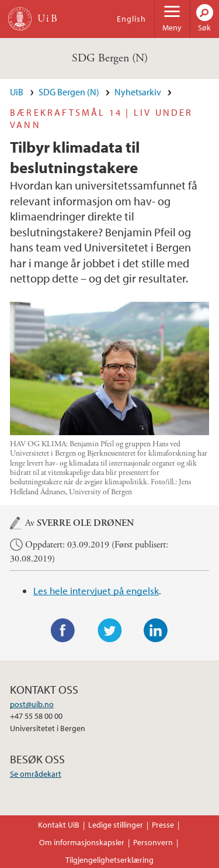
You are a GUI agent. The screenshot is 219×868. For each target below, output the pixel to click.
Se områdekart (36, 774)
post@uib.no (32, 704)
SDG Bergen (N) (110, 58)
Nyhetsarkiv (138, 92)
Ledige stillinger (116, 825)
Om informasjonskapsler (82, 842)
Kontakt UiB (59, 825)
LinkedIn (156, 631)
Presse (163, 825)
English (131, 19)
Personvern (153, 842)
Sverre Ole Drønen (85, 523)
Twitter (110, 631)
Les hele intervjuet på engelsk (96, 590)
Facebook (63, 631)
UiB (17, 92)
